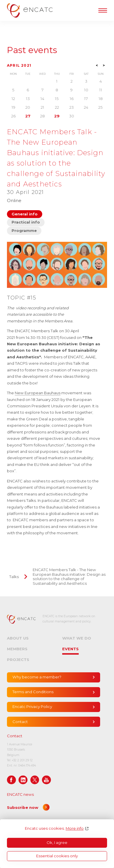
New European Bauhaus (38, 393)
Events (70, 649)
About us (18, 638)
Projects (18, 660)
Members (17, 649)
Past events (32, 50)
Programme (24, 230)
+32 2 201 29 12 (22, 760)
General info (25, 214)
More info (75, 828)
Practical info (26, 222)
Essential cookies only (57, 856)
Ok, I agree (57, 842)
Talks (14, 577)
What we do (77, 638)
